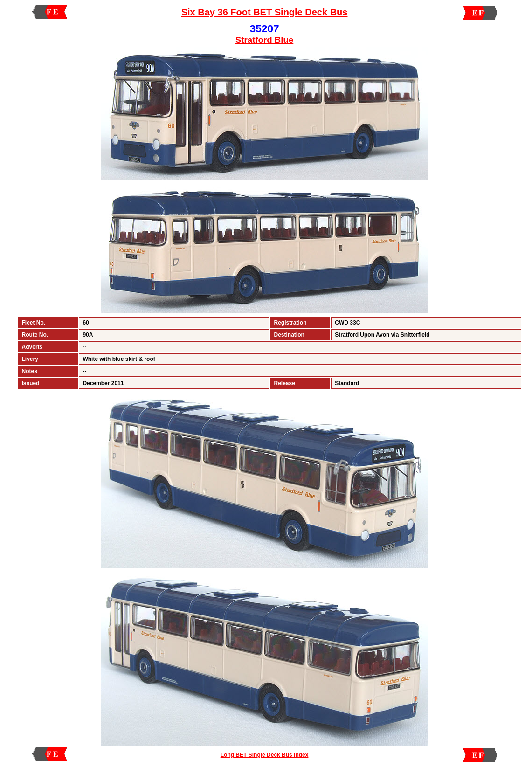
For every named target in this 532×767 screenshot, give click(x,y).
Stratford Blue (264, 40)
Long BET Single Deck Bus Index (265, 755)
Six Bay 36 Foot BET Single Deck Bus (265, 12)
